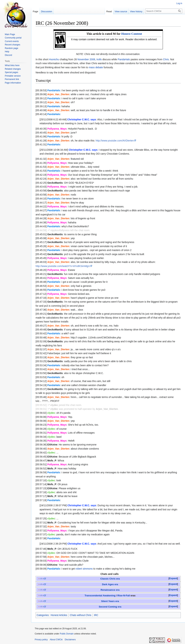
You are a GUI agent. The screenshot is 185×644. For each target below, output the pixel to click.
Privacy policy (41, 640)
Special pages (11, 72)
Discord (8, 55)
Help (7, 52)
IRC (96, 615)
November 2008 (86, 59)
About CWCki (56, 640)
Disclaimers (70, 640)
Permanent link (12, 79)
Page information (13, 83)
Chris (166, 59)
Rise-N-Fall (124, 596)
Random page (11, 48)
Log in (179, 3)
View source (121, 11)
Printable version (13, 76)
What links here (12, 65)
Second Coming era (110, 607)
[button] (173, 579)
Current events (12, 41)
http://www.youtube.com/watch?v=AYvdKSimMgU (63, 266)
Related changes (13, 69)
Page (35, 11)
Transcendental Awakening (100, 596)
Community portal (13, 38)
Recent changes (12, 45)
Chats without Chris (80, 615)
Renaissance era (110, 590)
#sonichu (54, 59)
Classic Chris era (110, 579)
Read (109, 11)
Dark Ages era (110, 584)
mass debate (96, 67)
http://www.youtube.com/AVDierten (115, 141)
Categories (43, 615)
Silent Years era (110, 601)
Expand (173, 578)
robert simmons (84, 569)
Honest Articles (59, 615)
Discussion (46, 11)
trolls (99, 59)
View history (136, 11)
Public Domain (67, 634)
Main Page (10, 34)
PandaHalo (124, 59)
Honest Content (132, 34)
